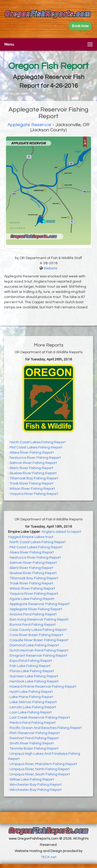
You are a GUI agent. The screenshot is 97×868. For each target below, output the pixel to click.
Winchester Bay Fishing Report (36, 785)
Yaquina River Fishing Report (34, 494)
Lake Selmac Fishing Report (33, 702)
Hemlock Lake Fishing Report (34, 681)
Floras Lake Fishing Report (32, 671)
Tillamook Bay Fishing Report (34, 478)
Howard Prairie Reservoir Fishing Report (43, 687)
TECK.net (49, 857)
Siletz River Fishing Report (31, 468)
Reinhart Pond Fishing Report (34, 738)
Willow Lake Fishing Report (32, 779)
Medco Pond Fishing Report (33, 723)
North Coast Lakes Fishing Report (38, 442)
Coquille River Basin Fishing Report (39, 640)
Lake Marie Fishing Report (31, 697)
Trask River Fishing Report (31, 484)
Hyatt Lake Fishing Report (31, 692)
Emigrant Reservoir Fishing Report (38, 656)
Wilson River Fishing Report (32, 489)
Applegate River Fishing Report (36, 609)
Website (50, 268)
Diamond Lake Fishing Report (34, 645)
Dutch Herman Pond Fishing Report (39, 650)
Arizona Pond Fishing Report (33, 614)
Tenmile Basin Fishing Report (34, 749)
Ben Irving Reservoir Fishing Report (39, 620)
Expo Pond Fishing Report (31, 661)
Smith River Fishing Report (32, 743)
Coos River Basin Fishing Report (36, 635)
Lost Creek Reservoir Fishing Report (40, 718)
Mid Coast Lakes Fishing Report (36, 447)
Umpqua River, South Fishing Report (40, 774)
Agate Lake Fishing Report (32, 599)
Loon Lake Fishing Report (31, 712)
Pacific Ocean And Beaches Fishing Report (46, 728)
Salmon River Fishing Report (33, 463)
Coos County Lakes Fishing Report (38, 630)
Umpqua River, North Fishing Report (40, 769)
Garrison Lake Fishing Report (34, 676)
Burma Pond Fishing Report (33, 625)
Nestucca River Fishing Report (35, 458)
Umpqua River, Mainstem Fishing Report (43, 764)
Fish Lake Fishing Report (30, 666)
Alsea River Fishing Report (32, 453)
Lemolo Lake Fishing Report (33, 707)
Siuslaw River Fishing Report (33, 473)
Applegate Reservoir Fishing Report (40, 604)
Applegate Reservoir (29, 125)
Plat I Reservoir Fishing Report (35, 733)
